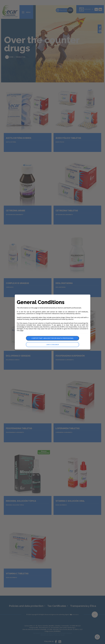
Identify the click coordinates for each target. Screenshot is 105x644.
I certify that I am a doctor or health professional (52, 338)
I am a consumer (52, 345)
